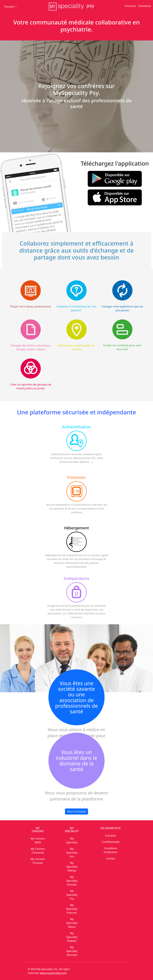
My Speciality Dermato (72, 951)
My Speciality (72, 840)
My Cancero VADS (38, 840)
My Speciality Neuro (72, 923)
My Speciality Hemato (72, 881)
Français (9, 7)
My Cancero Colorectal (38, 851)
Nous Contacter (76, 811)
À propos (111, 835)
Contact (111, 858)
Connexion (145, 6)
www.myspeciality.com (53, 973)
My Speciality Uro (72, 853)
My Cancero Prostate (38, 861)
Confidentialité (111, 842)
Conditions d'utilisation (111, 850)
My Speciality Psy (72, 895)
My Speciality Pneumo (72, 909)
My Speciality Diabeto (72, 937)
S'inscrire (130, 6)
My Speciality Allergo (72, 867)
